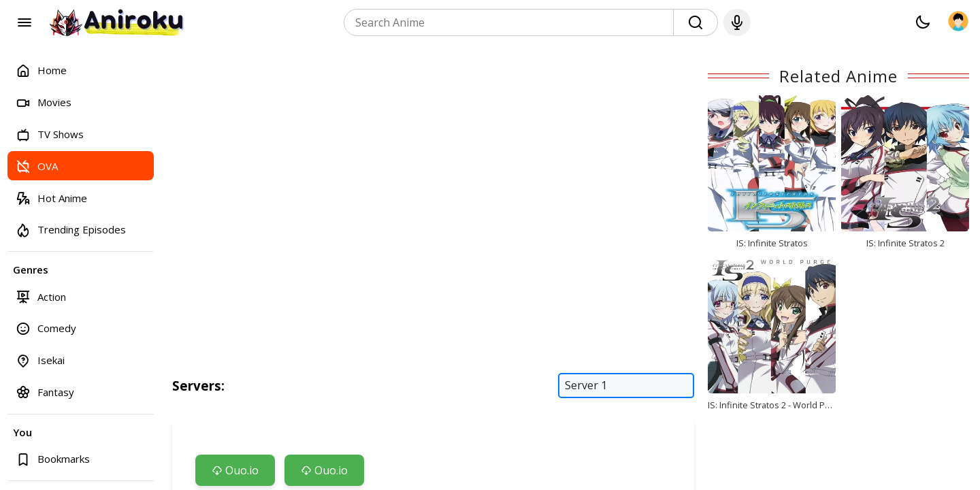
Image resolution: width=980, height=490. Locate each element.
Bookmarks (53, 459)
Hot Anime (51, 198)
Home (41, 70)
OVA (37, 166)
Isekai (40, 360)
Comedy (46, 328)
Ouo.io (235, 470)
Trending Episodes (71, 230)
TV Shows (50, 134)
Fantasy (45, 392)
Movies (44, 102)
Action (41, 296)
